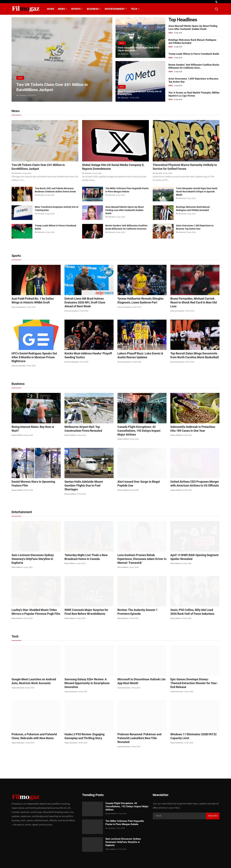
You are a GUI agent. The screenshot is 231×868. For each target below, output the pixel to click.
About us (174, 859)
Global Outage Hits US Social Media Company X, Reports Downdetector (115, 167)
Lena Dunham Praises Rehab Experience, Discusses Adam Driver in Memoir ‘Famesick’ (141, 548)
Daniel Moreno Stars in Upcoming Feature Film (36, 476)
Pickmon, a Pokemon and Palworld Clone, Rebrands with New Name (36, 721)
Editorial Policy (188, 859)
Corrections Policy (208, 859)
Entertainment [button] (116, 9)
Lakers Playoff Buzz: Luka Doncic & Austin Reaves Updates (138, 352)
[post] (62, 59)
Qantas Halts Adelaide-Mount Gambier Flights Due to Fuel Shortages (87, 476)
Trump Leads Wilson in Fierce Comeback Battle (194, 54)
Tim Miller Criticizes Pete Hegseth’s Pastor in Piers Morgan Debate (127, 191)
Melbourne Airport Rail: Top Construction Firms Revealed (88, 422)
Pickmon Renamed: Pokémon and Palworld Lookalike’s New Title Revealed (141, 721)
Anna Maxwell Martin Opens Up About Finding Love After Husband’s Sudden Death (193, 27)
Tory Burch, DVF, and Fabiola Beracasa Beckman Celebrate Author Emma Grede (55, 191)
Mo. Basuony (22, 95)
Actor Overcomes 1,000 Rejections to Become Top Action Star (195, 228)
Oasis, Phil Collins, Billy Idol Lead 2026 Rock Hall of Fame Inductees (193, 601)
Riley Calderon (17, 553)
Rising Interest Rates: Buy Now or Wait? (34, 420)
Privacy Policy (159, 859)
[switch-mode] (217, 2)
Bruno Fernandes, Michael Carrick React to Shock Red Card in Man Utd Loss (194, 301)
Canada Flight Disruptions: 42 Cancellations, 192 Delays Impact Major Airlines (140, 424)
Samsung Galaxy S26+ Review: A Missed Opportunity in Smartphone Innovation (88, 670)
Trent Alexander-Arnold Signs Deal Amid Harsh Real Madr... (138, 48)
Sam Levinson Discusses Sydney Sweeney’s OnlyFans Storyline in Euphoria (36, 546)
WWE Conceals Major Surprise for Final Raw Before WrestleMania (87, 601)
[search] (216, 9)
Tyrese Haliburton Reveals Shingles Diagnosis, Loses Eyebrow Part (138, 301)
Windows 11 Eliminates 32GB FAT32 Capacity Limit (191, 721)
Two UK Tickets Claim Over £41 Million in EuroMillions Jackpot (41, 167)
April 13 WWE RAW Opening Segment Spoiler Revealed (192, 546)
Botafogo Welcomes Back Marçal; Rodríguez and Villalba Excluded (193, 209)
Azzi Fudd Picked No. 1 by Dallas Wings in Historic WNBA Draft (36, 301)
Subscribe (213, 797)
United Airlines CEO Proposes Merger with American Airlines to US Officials (195, 476)
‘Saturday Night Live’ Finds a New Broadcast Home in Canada (84, 546)
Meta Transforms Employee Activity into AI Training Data (139, 92)
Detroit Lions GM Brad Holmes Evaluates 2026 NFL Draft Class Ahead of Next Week (89, 301)
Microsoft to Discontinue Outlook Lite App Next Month (141, 670)
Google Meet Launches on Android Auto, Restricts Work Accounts (35, 670)
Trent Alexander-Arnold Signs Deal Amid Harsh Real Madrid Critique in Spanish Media (197, 192)
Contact (145, 859)
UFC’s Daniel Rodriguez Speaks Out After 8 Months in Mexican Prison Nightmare (35, 352)
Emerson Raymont (19, 308)
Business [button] (94, 9)
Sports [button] (77, 9)
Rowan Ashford (18, 424)
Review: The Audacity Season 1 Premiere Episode (141, 601)
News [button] (63, 9)
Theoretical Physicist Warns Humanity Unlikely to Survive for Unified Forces (186, 167)
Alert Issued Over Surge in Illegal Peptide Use (141, 476)
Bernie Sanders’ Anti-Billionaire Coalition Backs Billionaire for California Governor (126, 228)
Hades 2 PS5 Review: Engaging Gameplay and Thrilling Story (89, 721)
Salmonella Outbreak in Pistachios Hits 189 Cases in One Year (193, 422)
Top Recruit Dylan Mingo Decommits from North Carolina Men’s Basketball (194, 352)
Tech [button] (135, 9)
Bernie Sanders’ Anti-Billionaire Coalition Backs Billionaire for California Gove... (194, 66)
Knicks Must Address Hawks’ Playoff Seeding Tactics (86, 352)
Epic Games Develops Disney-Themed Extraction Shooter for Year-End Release (194, 670)
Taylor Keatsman (18, 677)
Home (50, 9)
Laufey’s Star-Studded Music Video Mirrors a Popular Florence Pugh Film (33, 601)
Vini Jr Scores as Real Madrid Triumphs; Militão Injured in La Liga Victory (194, 94)
